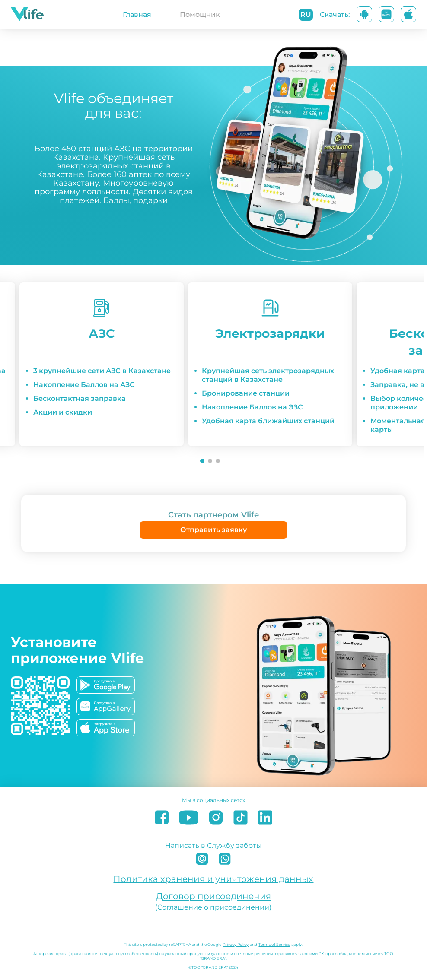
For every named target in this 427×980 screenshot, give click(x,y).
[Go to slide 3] (218, 461)
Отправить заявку (213, 530)
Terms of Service (274, 944)
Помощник (200, 14)
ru (306, 14)
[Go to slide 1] (202, 461)
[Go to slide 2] (210, 461)
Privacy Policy (236, 944)
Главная (137, 14)
